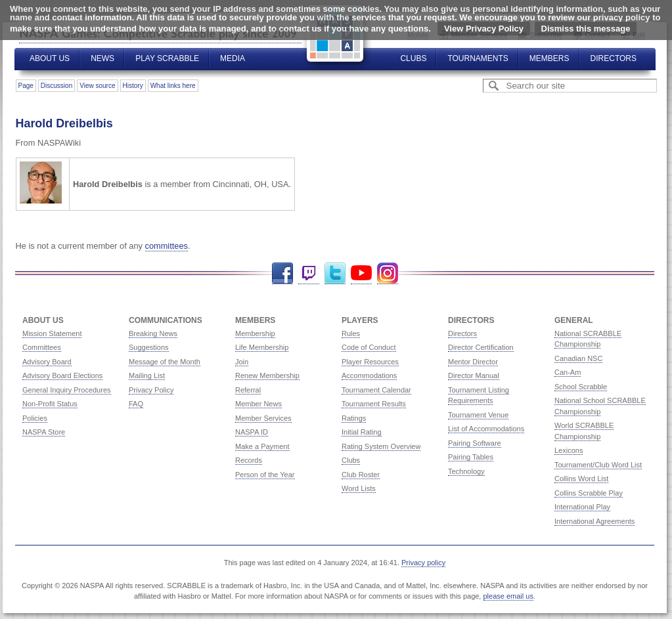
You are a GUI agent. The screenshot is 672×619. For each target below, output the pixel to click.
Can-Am (568, 372)
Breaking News (153, 333)
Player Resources (370, 362)
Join (242, 362)
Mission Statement (52, 333)
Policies (35, 418)
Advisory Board (47, 362)
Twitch (309, 273)
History (133, 86)
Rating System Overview (381, 446)
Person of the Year (265, 475)
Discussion (56, 86)
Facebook (282, 273)
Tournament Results (374, 404)
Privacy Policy (151, 390)
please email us (508, 596)
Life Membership (262, 347)
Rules (351, 333)
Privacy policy (423, 563)
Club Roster (361, 475)
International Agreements (594, 521)
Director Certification (481, 347)
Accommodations (369, 375)
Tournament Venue (478, 415)
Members (549, 58)
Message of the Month (165, 362)
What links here (173, 86)
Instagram (388, 273)
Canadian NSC (578, 358)
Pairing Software (475, 443)
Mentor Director (473, 362)
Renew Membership (267, 375)
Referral (248, 390)
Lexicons (569, 450)
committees (167, 246)
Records (249, 460)
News (102, 58)
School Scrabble (581, 387)
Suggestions (149, 347)
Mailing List (147, 375)
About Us (50, 58)
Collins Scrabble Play (589, 493)
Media (233, 58)
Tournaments (478, 58)
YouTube (361, 273)
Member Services (263, 418)
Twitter (335, 273)
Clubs (413, 58)
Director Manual (474, 375)
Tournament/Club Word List (598, 465)
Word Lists (359, 488)
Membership (255, 333)
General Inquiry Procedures (67, 390)
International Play (582, 507)
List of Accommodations (486, 429)
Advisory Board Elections (62, 375)
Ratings (354, 418)
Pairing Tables (471, 457)
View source (97, 86)
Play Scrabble (167, 58)
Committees (42, 347)
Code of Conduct (369, 347)
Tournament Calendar (376, 390)
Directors (614, 58)
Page (26, 86)
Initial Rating (362, 432)
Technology (466, 471)
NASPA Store (44, 432)
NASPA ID (252, 432)
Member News (258, 404)
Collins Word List (581, 479)
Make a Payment (262, 446)
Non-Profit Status (50, 404)
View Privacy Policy (484, 29)
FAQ (136, 404)
